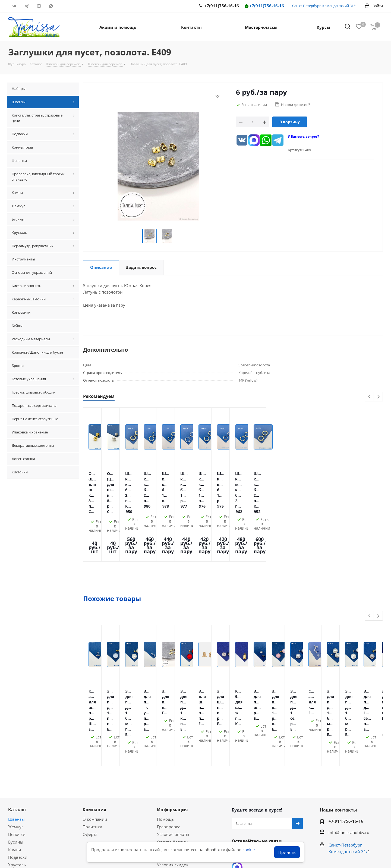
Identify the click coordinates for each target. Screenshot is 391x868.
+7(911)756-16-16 (264, 6)
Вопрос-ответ (21, 808)
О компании (95, 730)
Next (378, 397)
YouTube (39, 6)
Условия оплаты (173, 745)
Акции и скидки (27, 791)
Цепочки (17, 745)
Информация (172, 720)
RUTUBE (63, 6)
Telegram (26, 6)
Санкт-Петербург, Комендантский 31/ (324, 6)
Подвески (18, 768)
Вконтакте (14, 6)
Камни (15, 760)
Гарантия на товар (175, 768)
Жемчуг (16, 737)
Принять (287, 852)
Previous (370, 397)
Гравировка (169, 737)
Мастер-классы (23, 800)
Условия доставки (175, 760)
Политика (92, 737)
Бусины (16, 753)
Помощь (165, 730)
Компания (94, 720)
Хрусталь (17, 775)
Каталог (17, 720)
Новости (165, 783)
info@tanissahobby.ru (349, 743)
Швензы (16, 730)
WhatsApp (51, 6)
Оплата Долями (172, 753)
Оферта (90, 745)
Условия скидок (173, 775)
